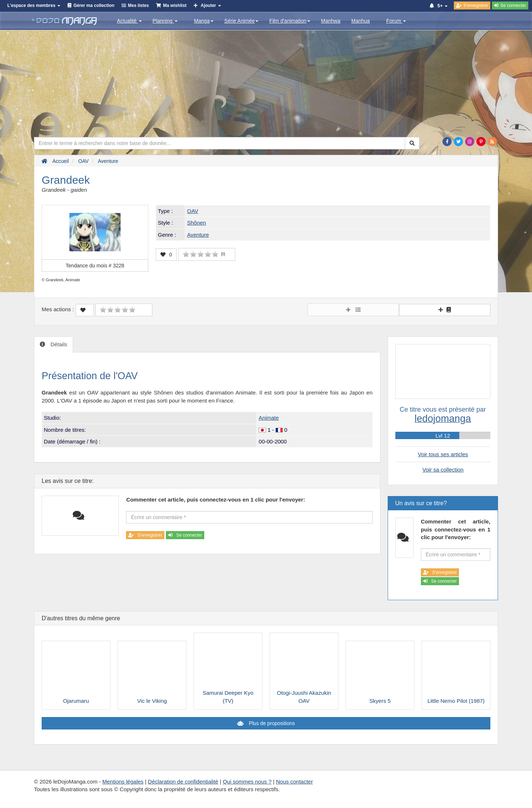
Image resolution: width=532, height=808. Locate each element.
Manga (204, 21)
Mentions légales (123, 782)
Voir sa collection (443, 470)
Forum (396, 21)
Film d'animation (290, 21)
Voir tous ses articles (443, 454)
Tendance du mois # (95, 266)
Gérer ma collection (94, 5)
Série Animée (241, 21)
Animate (269, 418)
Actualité (129, 21)
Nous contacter (294, 782)
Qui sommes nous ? (247, 782)
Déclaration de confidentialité (183, 782)
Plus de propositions (271, 723)
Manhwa (331, 21)
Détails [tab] (58, 344)
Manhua (361, 21)
